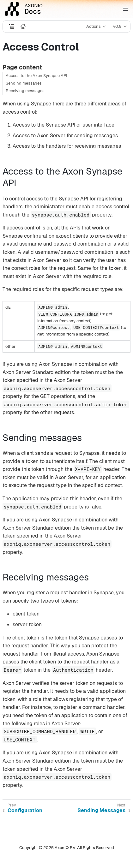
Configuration (25, 811)
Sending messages (24, 83)
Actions (94, 26)
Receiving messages (25, 91)
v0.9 (117, 26)
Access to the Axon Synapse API (36, 76)
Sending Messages (101, 811)
